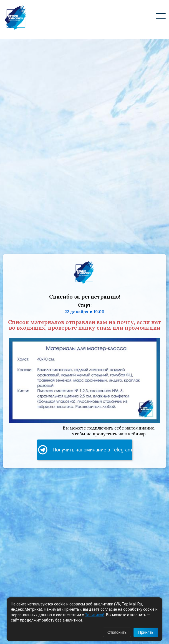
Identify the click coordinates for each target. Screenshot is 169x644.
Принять (146, 632)
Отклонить (117, 632)
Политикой (94, 615)
